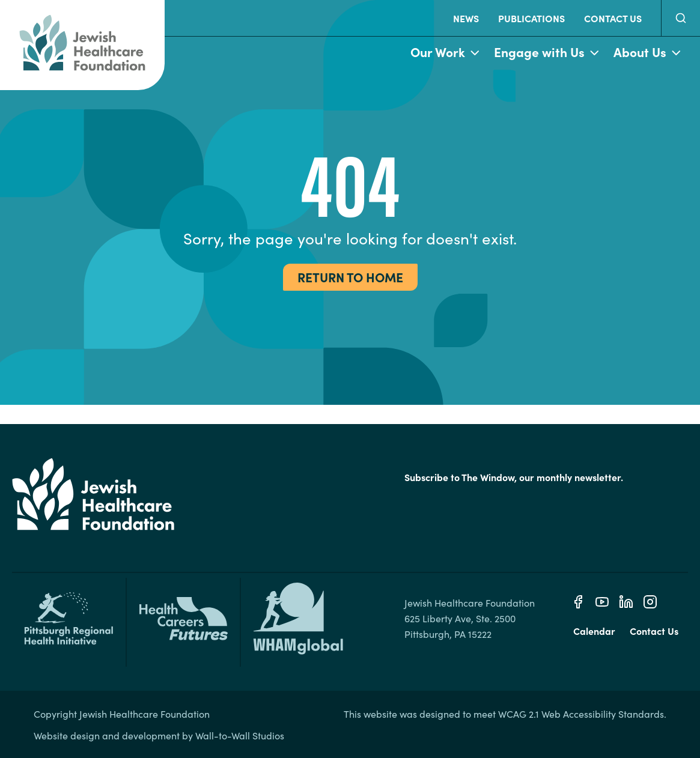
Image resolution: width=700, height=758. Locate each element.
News (466, 18)
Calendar (594, 631)
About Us (647, 53)
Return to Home (350, 277)
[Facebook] (578, 602)
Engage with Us (546, 53)
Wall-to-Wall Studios (240, 735)
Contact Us (613, 18)
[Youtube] (602, 602)
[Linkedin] (626, 602)
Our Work (445, 53)
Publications (531, 18)
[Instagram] (650, 602)
